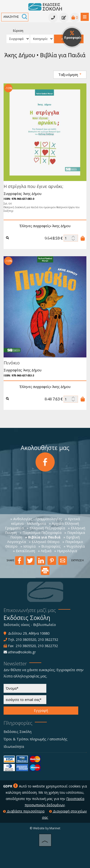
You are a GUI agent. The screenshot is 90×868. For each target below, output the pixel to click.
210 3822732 (48, 640)
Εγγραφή (41, 710)
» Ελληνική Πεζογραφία (46, 528)
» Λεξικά (45, 551)
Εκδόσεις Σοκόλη (18, 732)
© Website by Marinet (45, 828)
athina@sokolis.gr (22, 652)
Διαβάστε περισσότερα (24, 811)
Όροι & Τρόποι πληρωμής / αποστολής (36, 739)
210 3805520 (26, 640)
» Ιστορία (28, 546)
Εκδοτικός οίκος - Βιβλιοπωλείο (30, 625)
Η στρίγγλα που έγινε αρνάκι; (32, 186)
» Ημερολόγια (66, 551)
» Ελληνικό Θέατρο (44, 542)
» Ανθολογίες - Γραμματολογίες (36, 519)
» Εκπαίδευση (24, 551)
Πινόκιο (10, 363)
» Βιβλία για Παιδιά (43, 537)
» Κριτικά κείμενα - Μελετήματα (46, 521)
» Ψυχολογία (74, 546)
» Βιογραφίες (50, 546)
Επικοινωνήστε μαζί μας (30, 610)
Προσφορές (73, 35)
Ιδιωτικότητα (14, 746)
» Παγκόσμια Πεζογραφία (41, 533)
